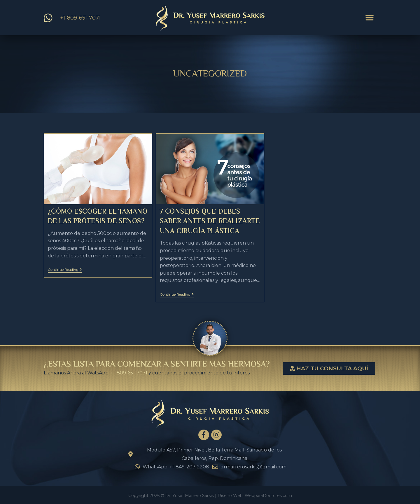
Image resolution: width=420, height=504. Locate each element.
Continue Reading (65, 270)
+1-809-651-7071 (129, 373)
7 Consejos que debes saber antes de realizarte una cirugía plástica (210, 222)
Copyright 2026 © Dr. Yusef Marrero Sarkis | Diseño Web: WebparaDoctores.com (210, 496)
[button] (370, 18)
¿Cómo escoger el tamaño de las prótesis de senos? (98, 217)
